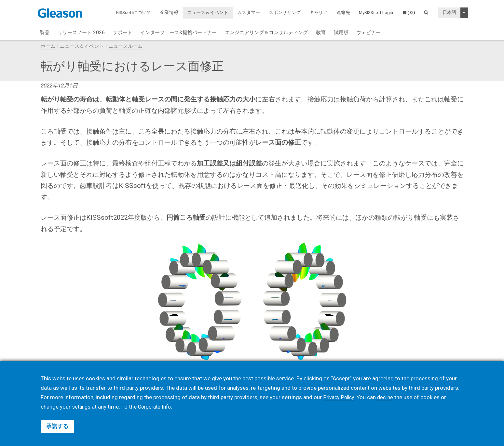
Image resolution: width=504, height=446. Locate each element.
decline (388, 397)
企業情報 (169, 12)
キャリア (319, 12)
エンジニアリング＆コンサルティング (266, 33)
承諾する (57, 426)
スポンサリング (285, 12)
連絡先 (343, 12)
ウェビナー (368, 33)
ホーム (48, 46)
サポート (122, 33)
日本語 (449, 12)
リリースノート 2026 (81, 33)
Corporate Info (158, 407)
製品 (45, 33)
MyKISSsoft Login (376, 12)
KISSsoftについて (134, 12)
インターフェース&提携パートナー (178, 33)
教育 (321, 33)
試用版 (341, 33)
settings (82, 407)
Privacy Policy (340, 397)
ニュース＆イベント (208, 12)
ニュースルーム (125, 46)
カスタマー (249, 12)
